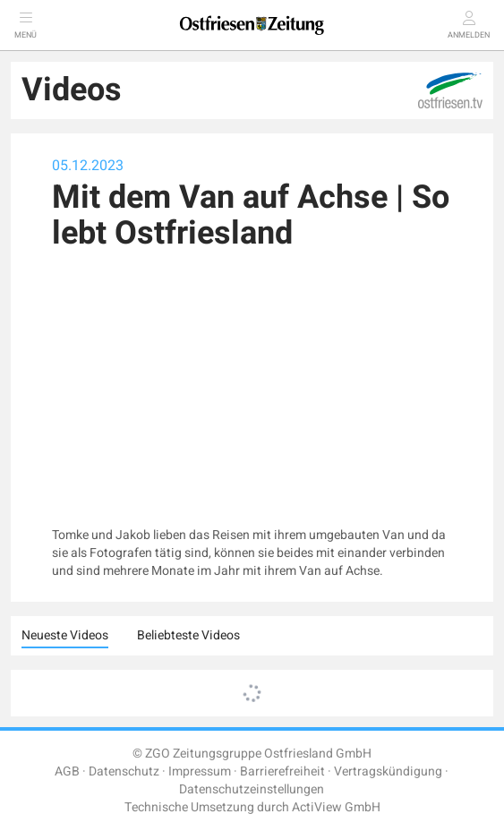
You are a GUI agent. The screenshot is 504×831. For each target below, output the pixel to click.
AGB (67, 771)
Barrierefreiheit (282, 771)
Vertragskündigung (388, 771)
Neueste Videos (65, 635)
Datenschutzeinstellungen (252, 789)
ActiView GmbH (336, 807)
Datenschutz (124, 771)
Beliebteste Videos (188, 635)
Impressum (200, 771)
